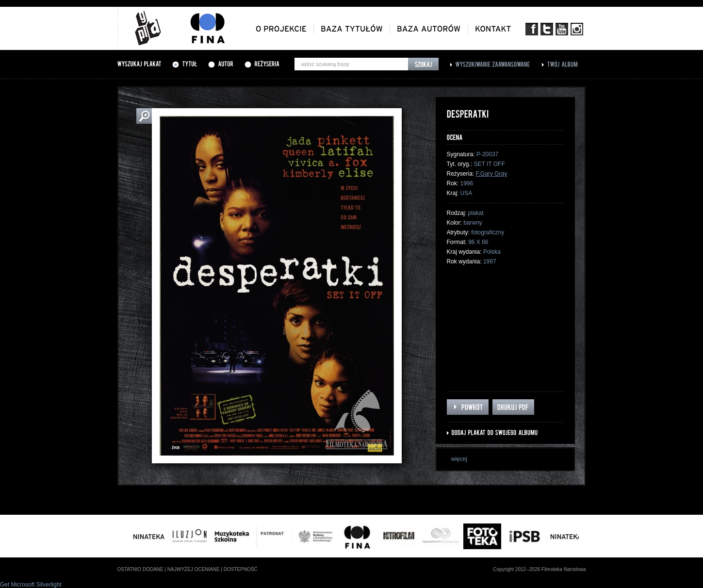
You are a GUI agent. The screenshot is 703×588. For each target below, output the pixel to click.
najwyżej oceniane (194, 569)
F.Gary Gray (492, 174)
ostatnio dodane (140, 569)
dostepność (241, 569)
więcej (459, 459)
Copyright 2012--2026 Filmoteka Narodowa (539, 569)
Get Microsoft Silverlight (31, 585)
